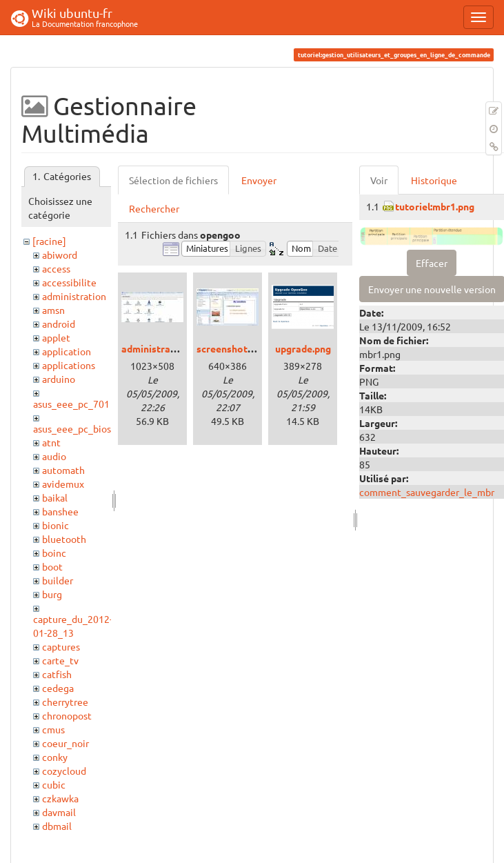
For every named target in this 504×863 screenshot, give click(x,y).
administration (74, 296)
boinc (54, 553)
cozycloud (64, 771)
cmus (53, 729)
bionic (56, 525)
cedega (58, 688)
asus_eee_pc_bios (72, 428)
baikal (55, 497)
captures (61, 646)
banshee (60, 511)
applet (56, 337)
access (56, 268)
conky (55, 757)
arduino (59, 379)
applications (69, 365)
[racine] (49, 241)
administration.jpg (163, 348)
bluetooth (64, 539)
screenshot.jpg (230, 348)
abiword (60, 255)
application (67, 351)
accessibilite (69, 282)
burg (52, 594)
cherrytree (65, 702)
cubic (54, 784)
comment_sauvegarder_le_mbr (427, 492)
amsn (53, 310)
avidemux (63, 484)
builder (58, 580)
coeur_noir (65, 743)
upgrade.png (303, 348)
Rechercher (154, 208)
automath (63, 470)
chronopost (67, 715)
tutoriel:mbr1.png (435, 206)
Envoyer (259, 180)
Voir (379, 180)
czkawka (60, 798)
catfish (57, 674)
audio (54, 456)
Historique (434, 180)
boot (52, 566)
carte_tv (60, 660)
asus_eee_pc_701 (71, 404)
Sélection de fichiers (173, 180)
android (59, 324)
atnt (51, 442)
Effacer (432, 263)
